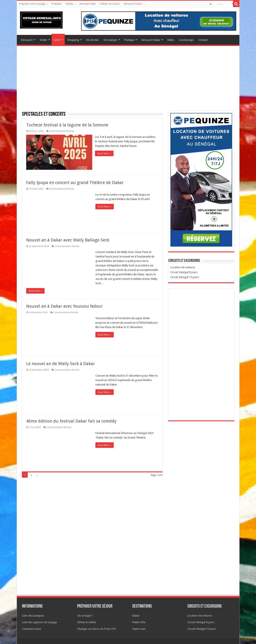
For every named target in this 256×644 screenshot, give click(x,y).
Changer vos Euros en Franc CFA (97, 629)
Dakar (136, 615)
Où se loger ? (85, 615)
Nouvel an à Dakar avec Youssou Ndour (64, 306)
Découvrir (27, 40)
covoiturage (186, 40)
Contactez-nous (32, 629)
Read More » (105, 153)
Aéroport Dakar (133, 4)
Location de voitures (183, 267)
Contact (203, 40)
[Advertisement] (128, 81)
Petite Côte (139, 622)
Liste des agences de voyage (39, 622)
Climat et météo (87, 622)
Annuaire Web (88, 4)
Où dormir (92, 40)
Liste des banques (33, 615)
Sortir (57, 40)
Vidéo (171, 40)
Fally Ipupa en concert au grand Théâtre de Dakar (75, 182)
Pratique (56, 4)
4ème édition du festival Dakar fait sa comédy (71, 421)
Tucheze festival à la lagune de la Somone (67, 125)
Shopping (73, 40)
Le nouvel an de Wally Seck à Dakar (60, 363)
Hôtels (69, 4)
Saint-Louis (139, 629)
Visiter (44, 40)
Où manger (110, 40)
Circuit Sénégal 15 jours (185, 277)
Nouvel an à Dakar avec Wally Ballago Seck (68, 240)
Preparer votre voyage (32, 4)
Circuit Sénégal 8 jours (184, 272)
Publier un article (110, 4)
